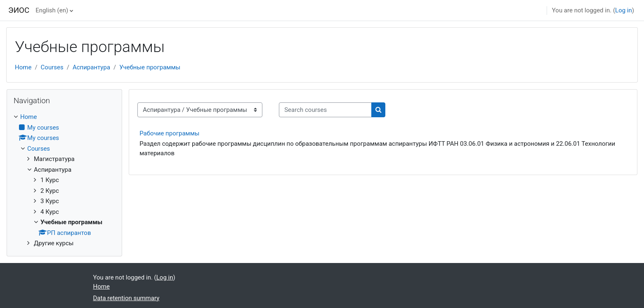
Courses (52, 67)
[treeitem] (64, 180)
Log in (624, 10)
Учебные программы (150, 67)
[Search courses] (325, 110)
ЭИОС (19, 10)
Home (23, 67)
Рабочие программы (169, 133)
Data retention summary (126, 298)
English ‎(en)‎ (52, 10)
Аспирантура (91, 67)
